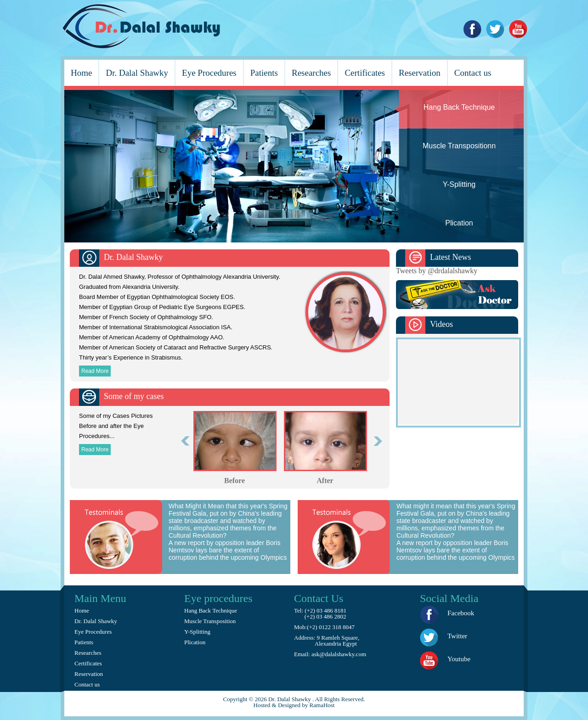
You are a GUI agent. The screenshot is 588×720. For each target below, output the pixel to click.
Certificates (365, 73)
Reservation (420, 73)
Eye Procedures (209, 73)
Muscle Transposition (210, 621)
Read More (95, 371)
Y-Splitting (197, 632)
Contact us (473, 73)
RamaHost (322, 705)
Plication (195, 642)
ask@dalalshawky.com (338, 654)
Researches (311, 73)
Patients (264, 73)
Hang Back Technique (211, 610)
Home (81, 73)
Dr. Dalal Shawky (137, 73)
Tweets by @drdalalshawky (437, 271)
